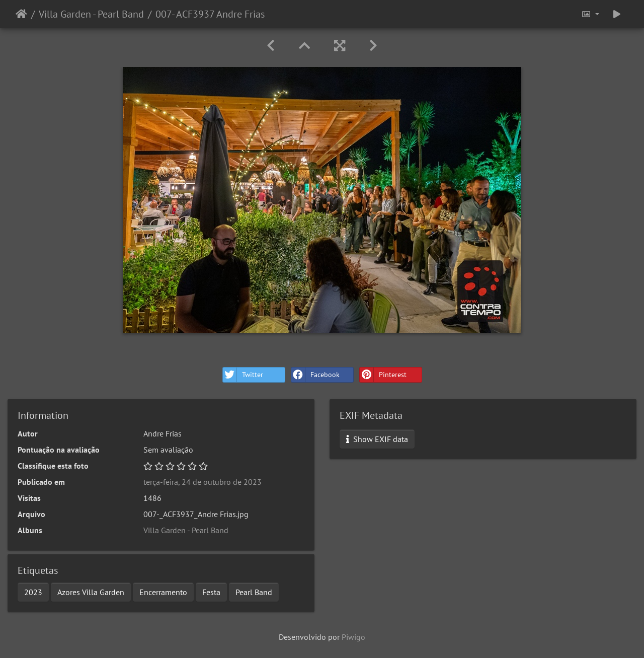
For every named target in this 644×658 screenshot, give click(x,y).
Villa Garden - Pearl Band (91, 14)
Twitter (243, 375)
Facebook (315, 375)
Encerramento (163, 592)
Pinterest (383, 375)
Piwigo (353, 637)
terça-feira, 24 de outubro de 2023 (203, 482)
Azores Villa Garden (91, 592)
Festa (211, 592)
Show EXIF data (377, 439)
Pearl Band (254, 592)
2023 (33, 592)
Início (21, 14)
